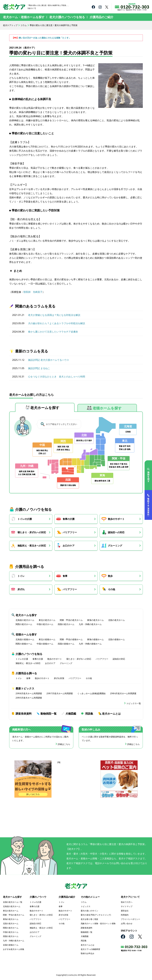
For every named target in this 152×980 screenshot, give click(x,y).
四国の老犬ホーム (66, 624)
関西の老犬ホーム (24, 624)
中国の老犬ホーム (45, 624)
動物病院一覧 (49, 714)
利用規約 (125, 915)
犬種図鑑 (71, 714)
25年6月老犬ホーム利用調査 (123, 694)
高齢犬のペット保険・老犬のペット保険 (98, 924)
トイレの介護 (25, 519)
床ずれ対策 (59, 679)
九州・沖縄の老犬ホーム (90, 624)
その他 (112, 589)
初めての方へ (127, 902)
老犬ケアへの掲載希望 (90, 949)
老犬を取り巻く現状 (89, 919)
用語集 (89, 714)
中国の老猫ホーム (45, 644)
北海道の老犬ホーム (25, 620)
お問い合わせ (127, 924)
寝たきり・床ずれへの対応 (32, 532)
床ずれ (21, 589)
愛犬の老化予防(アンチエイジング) (96, 915)
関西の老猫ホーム (24, 644)
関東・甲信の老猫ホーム (71, 640)
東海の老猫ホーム (95, 640)
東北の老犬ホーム (47, 620)
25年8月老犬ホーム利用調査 (29, 694)
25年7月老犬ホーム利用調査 (60, 694)
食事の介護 (69, 519)
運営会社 (125, 911)
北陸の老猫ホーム (117, 640)
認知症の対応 (119, 659)
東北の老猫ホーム (47, 640)
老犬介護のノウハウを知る (67, 17)
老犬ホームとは (111, 714)
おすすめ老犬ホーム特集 (14, 949)
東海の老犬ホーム (95, 620)
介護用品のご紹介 (102, 17)
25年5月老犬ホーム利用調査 (29, 698)
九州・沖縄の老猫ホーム (90, 644)
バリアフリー (70, 532)
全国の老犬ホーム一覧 (13, 902)
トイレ (21, 576)
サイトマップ (127, 907)
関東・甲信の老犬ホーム (71, 620)
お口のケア (69, 546)
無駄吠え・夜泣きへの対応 (32, 546)
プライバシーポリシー (130, 919)
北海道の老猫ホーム (25, 640)
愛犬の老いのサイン (89, 911)
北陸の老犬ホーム (117, 620)
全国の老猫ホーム (11, 945)
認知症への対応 (117, 532)
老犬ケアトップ (10, 25)
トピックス (86, 907)
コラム (24, 25)
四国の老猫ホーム (66, 644)
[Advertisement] (76, 783)
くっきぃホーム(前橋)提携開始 (91, 694)
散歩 (111, 576)
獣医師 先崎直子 (33, 292)
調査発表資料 (24, 714)
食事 (66, 576)
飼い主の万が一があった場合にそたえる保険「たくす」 (45, 38)
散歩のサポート (117, 519)
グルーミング (116, 546)
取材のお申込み (88, 954)
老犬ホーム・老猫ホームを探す (24, 17)
